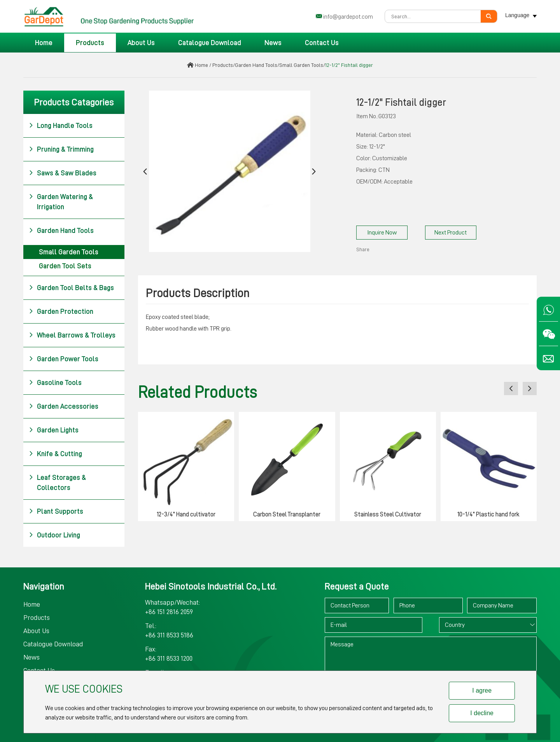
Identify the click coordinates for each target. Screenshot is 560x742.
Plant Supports (56, 511)
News (273, 43)
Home (44, 43)
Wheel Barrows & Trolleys (72, 335)
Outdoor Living (54, 535)
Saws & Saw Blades (63, 173)
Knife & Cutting (55, 454)
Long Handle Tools (61, 126)
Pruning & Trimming (61, 149)
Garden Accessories (64, 406)
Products (90, 43)
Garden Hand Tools (256, 65)
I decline (482, 713)
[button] (145, 171)
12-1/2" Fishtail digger (349, 65)
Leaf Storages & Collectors (57, 482)
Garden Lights (54, 430)
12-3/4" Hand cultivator (186, 514)
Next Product (451, 233)
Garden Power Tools (64, 359)
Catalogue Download (210, 43)
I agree (482, 690)
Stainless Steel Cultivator (388, 514)
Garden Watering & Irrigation (61, 201)
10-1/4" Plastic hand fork (488, 514)
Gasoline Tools (55, 383)
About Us (141, 43)
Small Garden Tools (301, 65)
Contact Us (322, 43)
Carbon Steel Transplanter (287, 514)
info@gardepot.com (348, 17)
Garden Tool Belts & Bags (71, 288)
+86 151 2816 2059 (169, 612)
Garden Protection (61, 311)
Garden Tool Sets (65, 266)
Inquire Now (382, 233)
